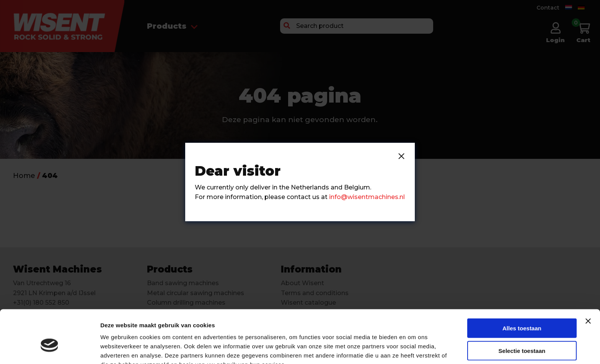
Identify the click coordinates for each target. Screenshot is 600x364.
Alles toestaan (522, 288)
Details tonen (413, 349)
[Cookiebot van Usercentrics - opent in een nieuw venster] (50, 349)
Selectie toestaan (522, 310)
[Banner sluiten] (588, 281)
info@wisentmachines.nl (367, 197)
